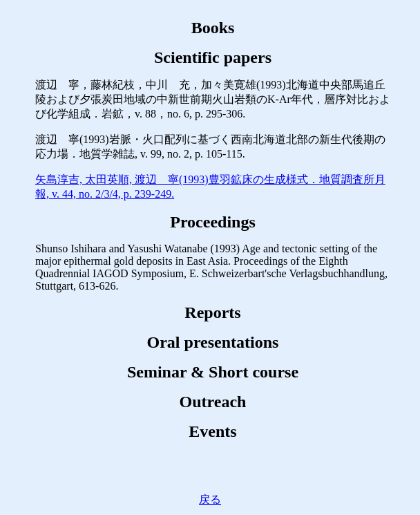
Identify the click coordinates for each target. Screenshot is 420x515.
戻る (210, 499)
